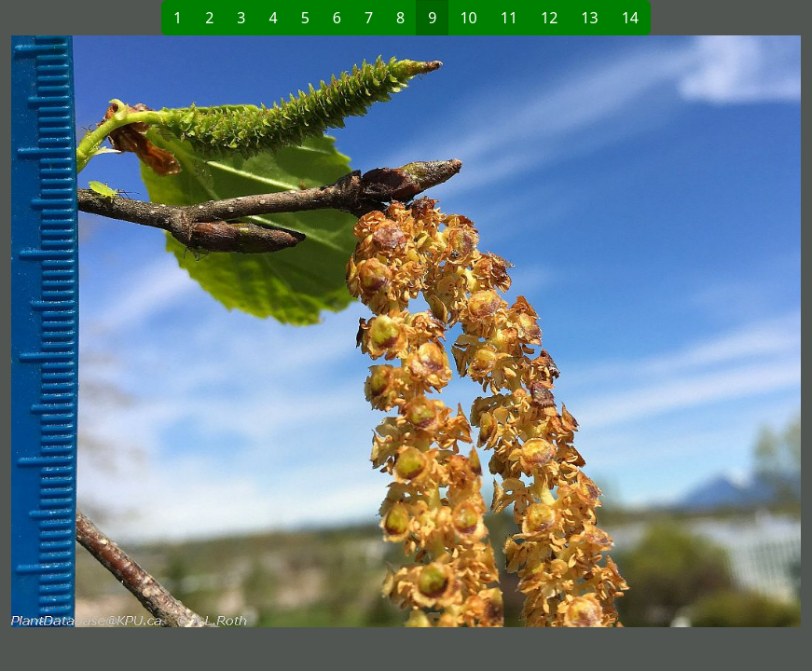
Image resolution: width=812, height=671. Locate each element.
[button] (209, 331)
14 (630, 18)
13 (589, 18)
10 (468, 18)
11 (509, 18)
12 (549, 18)
